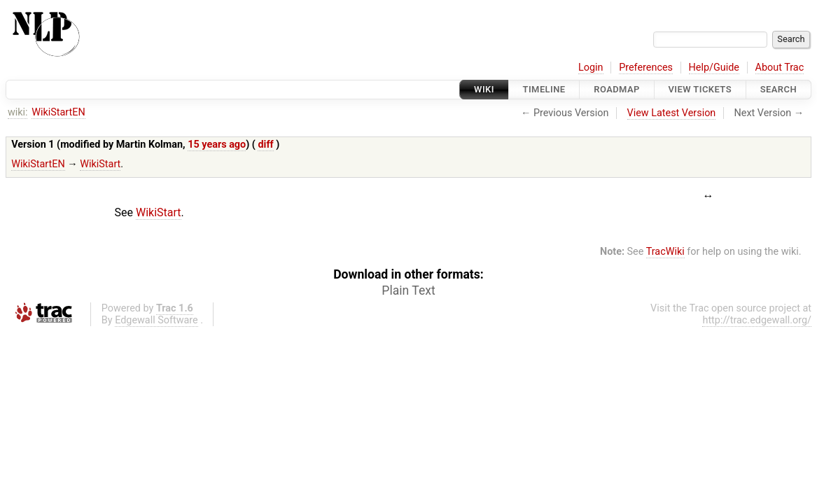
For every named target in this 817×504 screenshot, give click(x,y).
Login (591, 68)
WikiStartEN (58, 112)
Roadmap (617, 89)
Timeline (544, 89)
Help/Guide (714, 68)
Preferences (646, 68)
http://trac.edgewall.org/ (757, 320)
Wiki (484, 89)
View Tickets (700, 89)
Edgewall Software (156, 320)
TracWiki (665, 252)
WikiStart (100, 164)
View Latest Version (672, 113)
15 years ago (217, 145)
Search (778, 89)
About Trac (780, 68)
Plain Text (408, 290)
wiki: (18, 112)
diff (265, 145)
